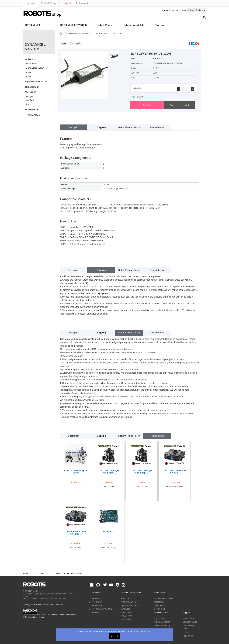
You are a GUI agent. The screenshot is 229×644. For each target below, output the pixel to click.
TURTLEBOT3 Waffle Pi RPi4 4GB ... (174, 472)
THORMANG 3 (33, 115)
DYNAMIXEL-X (96, 602)
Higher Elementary (162, 622)
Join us (175, 10)
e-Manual (66, 3)
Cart (184, 10)
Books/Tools (160, 609)
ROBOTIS (36, 584)
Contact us (42, 574)
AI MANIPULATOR (35, 68)
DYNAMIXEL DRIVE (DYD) (101, 609)
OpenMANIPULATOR (36, 82)
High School (160, 618)
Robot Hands (32, 87)
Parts (29, 104)
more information (143, 632)
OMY (29, 72)
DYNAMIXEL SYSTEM (74, 25)
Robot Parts (104, 25)
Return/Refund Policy (129, 127)
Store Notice (188, 618)
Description (74, 127)
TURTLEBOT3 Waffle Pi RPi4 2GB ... (76, 533)
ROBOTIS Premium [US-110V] (76, 472)
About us (27, 574)
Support (160, 25)
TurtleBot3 (31, 92)
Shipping (101, 127)
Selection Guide (190, 622)
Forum (186, 632)
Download (82, 3)
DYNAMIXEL (33, 25)
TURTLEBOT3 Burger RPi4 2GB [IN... (142, 472)
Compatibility (188, 625)
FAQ (185, 629)
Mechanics (159, 602)
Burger (30, 96)
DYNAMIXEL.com (49, 3)
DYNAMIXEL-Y (96, 598)
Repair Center (189, 636)
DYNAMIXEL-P (96, 605)
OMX (29, 76)
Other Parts (159, 605)
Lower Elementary (162, 625)
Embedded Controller (164, 598)
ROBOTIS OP (32, 110)
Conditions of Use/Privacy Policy (68, 574)
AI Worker (31, 59)
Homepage (31, 3)
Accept (115, 636)
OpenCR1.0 (109, 532)
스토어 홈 (61, 34)
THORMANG (127, 619)
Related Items (157, 127)
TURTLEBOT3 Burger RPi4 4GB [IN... (109, 472)
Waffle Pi (31, 100)
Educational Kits (134, 25)
